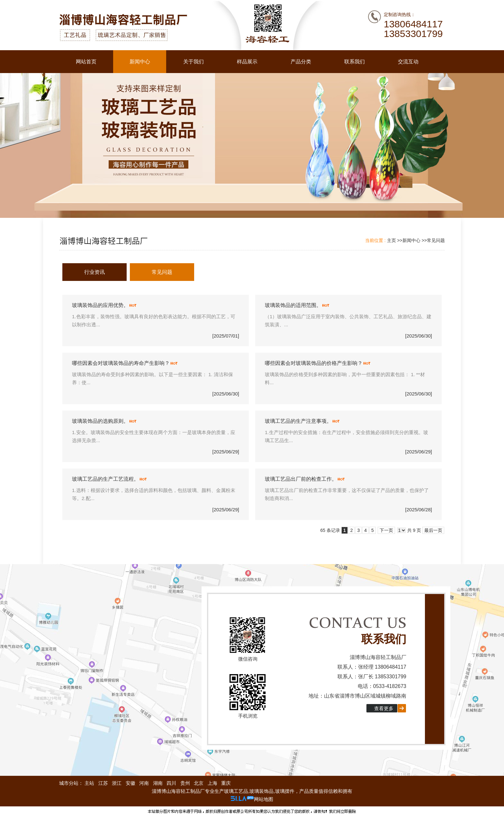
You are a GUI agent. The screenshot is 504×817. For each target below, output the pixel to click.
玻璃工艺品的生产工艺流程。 (105, 479)
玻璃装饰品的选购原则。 (100, 421)
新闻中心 (411, 240)
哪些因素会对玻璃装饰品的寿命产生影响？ (121, 363)
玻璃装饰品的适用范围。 (293, 305)
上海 (212, 783)
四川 (171, 783)
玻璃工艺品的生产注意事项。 (298, 421)
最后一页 (433, 530)
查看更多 (384, 708)
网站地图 (264, 799)
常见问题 (436, 240)
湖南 (158, 783)
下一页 (386, 530)
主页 (392, 240)
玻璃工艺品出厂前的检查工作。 (301, 479)
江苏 (103, 783)
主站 (89, 783)
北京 (199, 783)
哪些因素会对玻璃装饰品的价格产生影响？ (314, 363)
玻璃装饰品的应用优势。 (100, 305)
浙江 (117, 783)
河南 (144, 783)
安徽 (130, 783)
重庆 (226, 783)
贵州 (185, 783)
